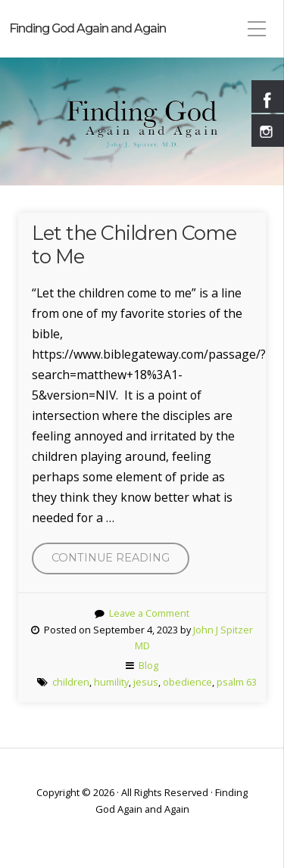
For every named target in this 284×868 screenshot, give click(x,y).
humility (111, 682)
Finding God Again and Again (87, 28)
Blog (148, 665)
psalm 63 (237, 682)
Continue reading (120, 562)
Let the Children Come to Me (134, 244)
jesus (146, 682)
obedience (187, 682)
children (71, 682)
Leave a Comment (149, 613)
